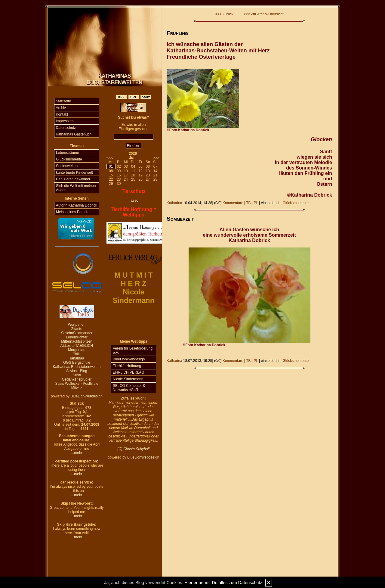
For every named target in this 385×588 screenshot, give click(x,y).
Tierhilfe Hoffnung (127, 366)
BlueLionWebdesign (86, 396)
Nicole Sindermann (128, 379)
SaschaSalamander (77, 333)
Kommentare (233, 203)
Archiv (61, 108)
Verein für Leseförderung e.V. (133, 350)
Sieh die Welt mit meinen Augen (76, 188)
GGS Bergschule (77, 362)
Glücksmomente (69, 159)
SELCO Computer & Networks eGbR (129, 388)
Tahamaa (77, 358)
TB (248, 203)
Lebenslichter (77, 337)
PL (256, 203)
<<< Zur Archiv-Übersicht (264, 14)
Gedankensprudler (77, 379)
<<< (110, 158)
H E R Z (133, 283)
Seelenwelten (67, 166)
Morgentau (77, 350)
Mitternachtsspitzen (77, 341)
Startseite (64, 101)
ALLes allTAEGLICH (77, 346)
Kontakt (62, 114)
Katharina (174, 203)
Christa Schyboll (136, 449)
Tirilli (77, 354)
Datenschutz (66, 128)
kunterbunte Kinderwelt (74, 173)
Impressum (65, 121)
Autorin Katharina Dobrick (77, 205)
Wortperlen (77, 325)
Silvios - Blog (77, 371)
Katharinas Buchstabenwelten (77, 367)
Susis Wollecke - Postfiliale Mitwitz (77, 386)
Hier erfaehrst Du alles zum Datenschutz (223, 583)
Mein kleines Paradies (74, 212)
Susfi (77, 375)
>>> (156, 158)
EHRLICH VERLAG (129, 372)
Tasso (133, 201)
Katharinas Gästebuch (74, 134)
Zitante (77, 329)
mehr (78, 453)
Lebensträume (68, 153)
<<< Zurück (224, 14)
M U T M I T (134, 275)
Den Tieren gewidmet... (74, 179)
